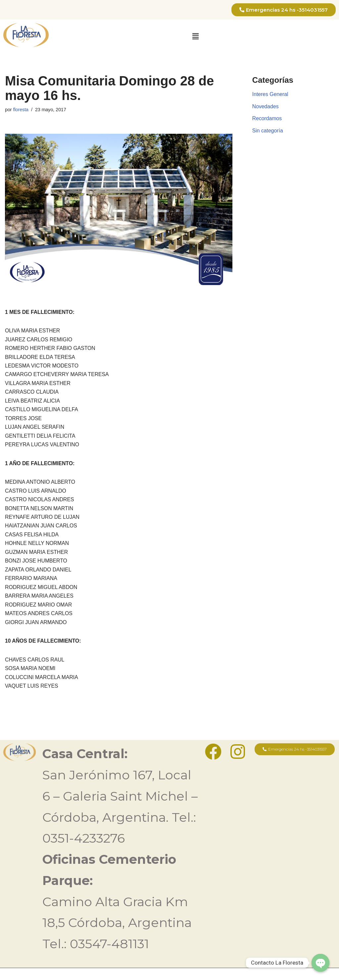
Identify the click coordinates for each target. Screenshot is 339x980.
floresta (21, 110)
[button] (195, 36)
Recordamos (267, 119)
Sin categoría (268, 132)
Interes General (270, 95)
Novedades (266, 107)
